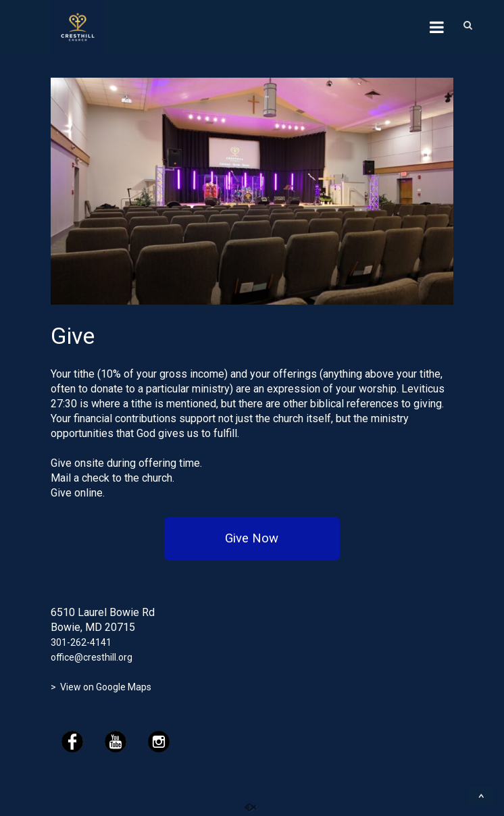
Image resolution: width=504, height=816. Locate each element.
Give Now (252, 538)
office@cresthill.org (92, 657)
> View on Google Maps (101, 687)
